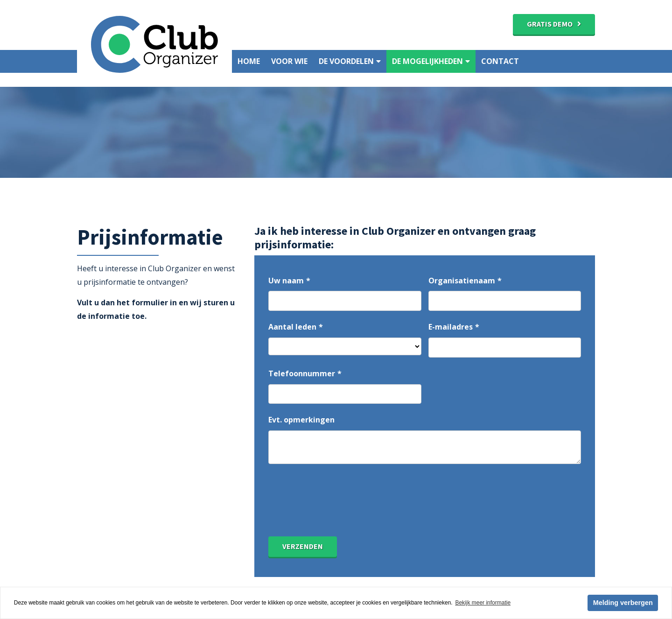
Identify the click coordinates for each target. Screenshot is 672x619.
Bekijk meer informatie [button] (483, 603)
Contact (500, 61)
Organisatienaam (462, 281)
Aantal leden (292, 327)
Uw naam (286, 281)
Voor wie (289, 61)
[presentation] (339, 509)
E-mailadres (451, 327)
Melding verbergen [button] (623, 603)
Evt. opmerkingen (301, 420)
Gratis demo (550, 24)
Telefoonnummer (302, 373)
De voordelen (350, 61)
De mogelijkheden (431, 61)
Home (249, 61)
